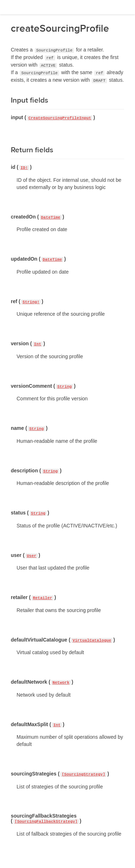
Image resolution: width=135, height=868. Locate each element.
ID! (24, 168)
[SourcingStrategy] (83, 774)
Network (61, 683)
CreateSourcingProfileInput (60, 118)
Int (37, 344)
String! (31, 302)
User (31, 556)
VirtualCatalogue (92, 640)
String (64, 387)
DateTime (51, 217)
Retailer (42, 598)
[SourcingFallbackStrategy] (46, 822)
